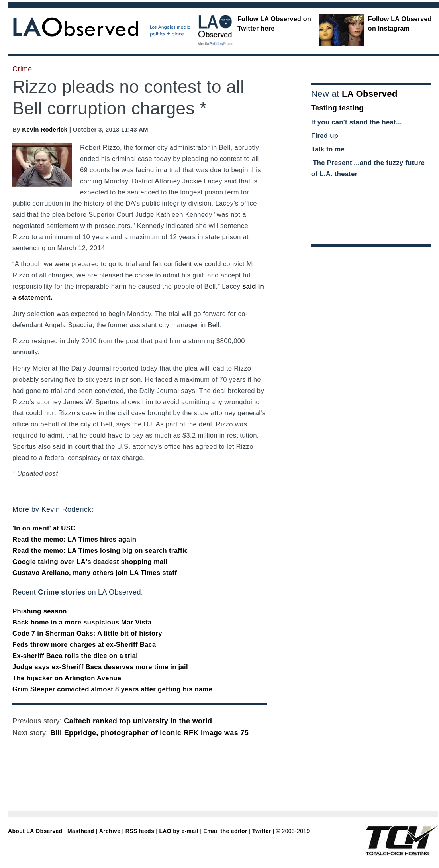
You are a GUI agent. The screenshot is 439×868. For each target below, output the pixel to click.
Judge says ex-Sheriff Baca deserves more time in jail (100, 667)
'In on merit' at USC (44, 528)
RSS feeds (140, 831)
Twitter (262, 831)
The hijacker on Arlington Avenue (67, 678)
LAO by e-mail (178, 831)
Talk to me (328, 149)
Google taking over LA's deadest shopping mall (90, 562)
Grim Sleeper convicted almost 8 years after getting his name (112, 689)
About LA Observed (35, 831)
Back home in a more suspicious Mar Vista (82, 622)
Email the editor (225, 831)
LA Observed (370, 94)
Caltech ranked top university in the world (138, 721)
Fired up (325, 136)
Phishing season (40, 611)
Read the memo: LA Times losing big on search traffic (100, 551)
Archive (110, 831)
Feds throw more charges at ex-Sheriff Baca (84, 645)
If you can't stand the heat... (357, 122)
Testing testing (337, 108)
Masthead (81, 831)
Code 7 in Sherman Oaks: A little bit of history (87, 633)
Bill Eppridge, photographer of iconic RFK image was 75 (149, 733)
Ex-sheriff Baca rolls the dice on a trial (75, 656)
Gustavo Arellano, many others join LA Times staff (95, 573)
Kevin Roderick (45, 129)
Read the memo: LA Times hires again (74, 539)
